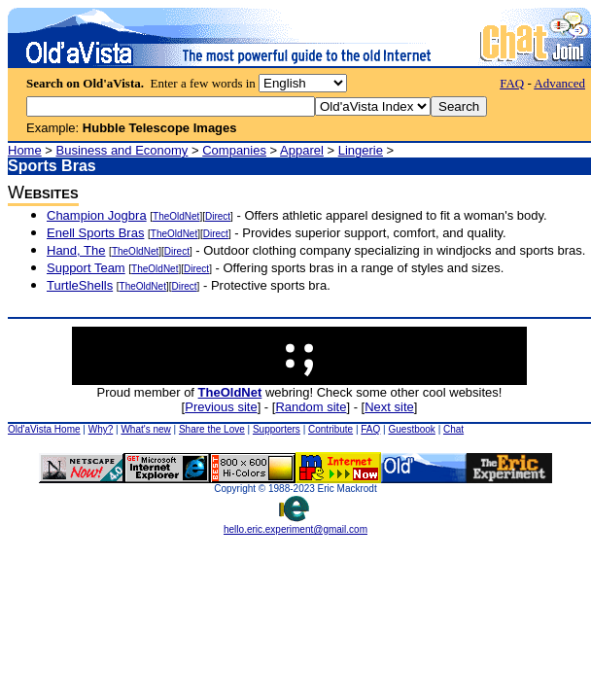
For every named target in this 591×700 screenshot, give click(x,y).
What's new (145, 429)
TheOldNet (176, 216)
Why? (101, 429)
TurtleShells (80, 285)
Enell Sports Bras (95, 233)
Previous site (221, 407)
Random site (311, 407)
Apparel (302, 150)
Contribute (330, 429)
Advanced (559, 83)
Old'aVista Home (44, 429)
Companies (234, 150)
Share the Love (212, 429)
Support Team (86, 268)
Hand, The (76, 250)
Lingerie (361, 150)
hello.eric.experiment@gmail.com (295, 525)
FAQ (512, 83)
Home (25, 150)
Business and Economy (122, 150)
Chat (453, 429)
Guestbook (411, 429)
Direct (218, 216)
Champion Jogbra (97, 215)
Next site (389, 407)
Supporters (277, 429)
